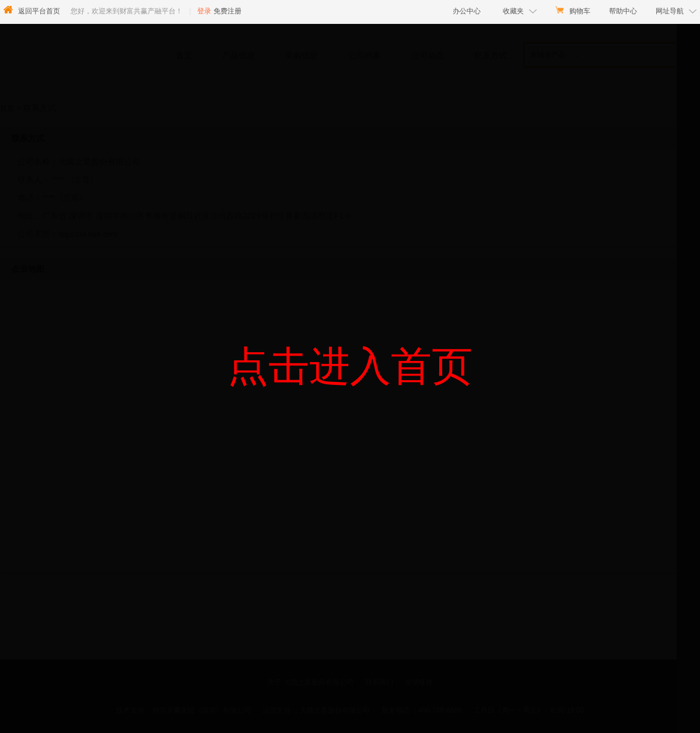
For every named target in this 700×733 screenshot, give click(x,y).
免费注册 (228, 11)
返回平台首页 (39, 11)
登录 (204, 11)
